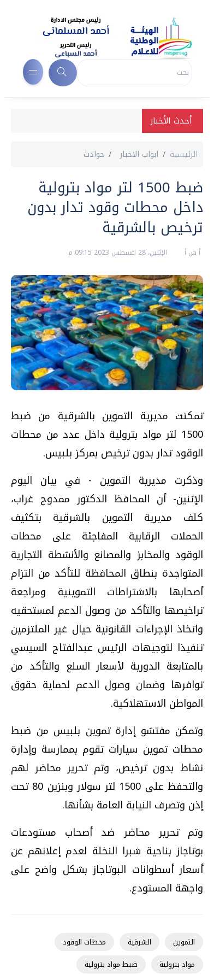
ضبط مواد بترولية (111, 964)
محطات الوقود (84, 942)
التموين (184, 942)
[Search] (135, 73)
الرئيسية (184, 154)
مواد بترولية (177, 964)
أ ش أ (191, 253)
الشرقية (139, 942)
